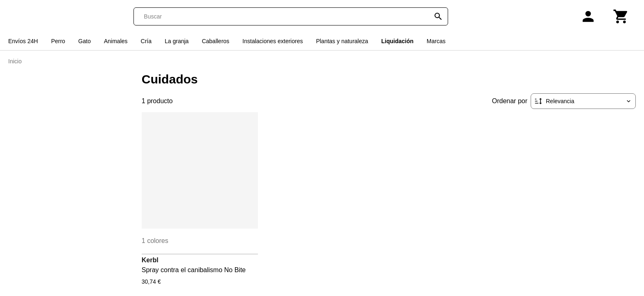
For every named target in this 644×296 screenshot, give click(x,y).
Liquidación (397, 41)
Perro (58, 41)
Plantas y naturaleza (342, 41)
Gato (85, 41)
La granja (177, 41)
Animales (116, 41)
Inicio (15, 61)
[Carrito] (621, 16)
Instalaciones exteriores (273, 41)
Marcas (436, 41)
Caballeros (215, 41)
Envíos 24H (23, 41)
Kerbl (150, 260)
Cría (146, 41)
